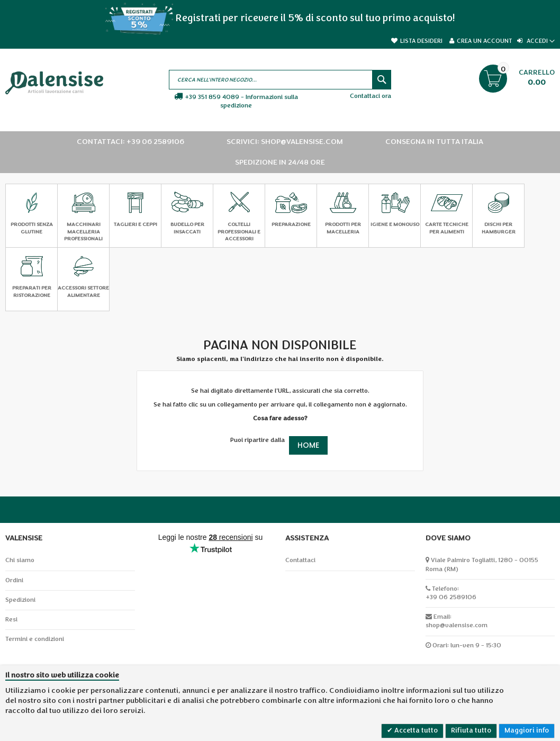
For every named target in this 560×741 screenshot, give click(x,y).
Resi (11, 620)
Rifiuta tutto (471, 730)
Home (308, 445)
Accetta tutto (415, 730)
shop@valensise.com (457, 625)
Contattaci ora (371, 96)
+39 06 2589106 (451, 597)
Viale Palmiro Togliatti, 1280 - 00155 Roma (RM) (482, 564)
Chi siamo (20, 560)
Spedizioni (20, 600)
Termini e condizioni (35, 639)
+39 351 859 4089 (212, 97)
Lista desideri (421, 41)
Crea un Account (484, 41)
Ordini (14, 580)
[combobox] (280, 80)
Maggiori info (527, 730)
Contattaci (300, 560)
